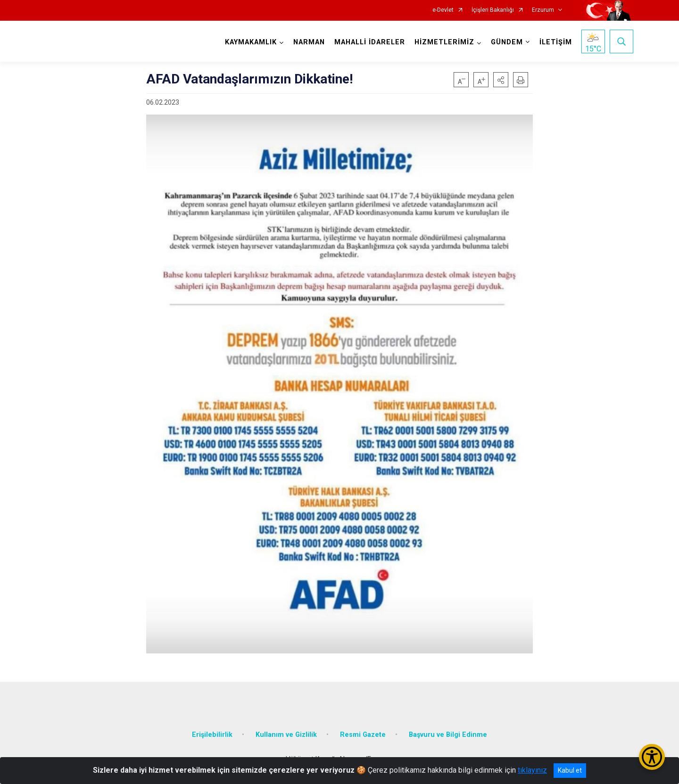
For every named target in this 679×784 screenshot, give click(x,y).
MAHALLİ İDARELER (370, 42)
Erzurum (543, 10)
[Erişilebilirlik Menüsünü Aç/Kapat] (652, 757)
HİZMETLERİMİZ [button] (444, 42)
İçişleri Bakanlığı (493, 10)
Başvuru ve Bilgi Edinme (448, 735)
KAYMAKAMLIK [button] (251, 42)
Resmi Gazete (363, 735)
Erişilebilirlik (212, 735)
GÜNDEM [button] (507, 42)
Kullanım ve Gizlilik (286, 735)
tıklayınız (532, 770)
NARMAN (309, 42)
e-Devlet (443, 10)
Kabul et (570, 770)
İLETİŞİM (556, 42)
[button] (501, 80)
